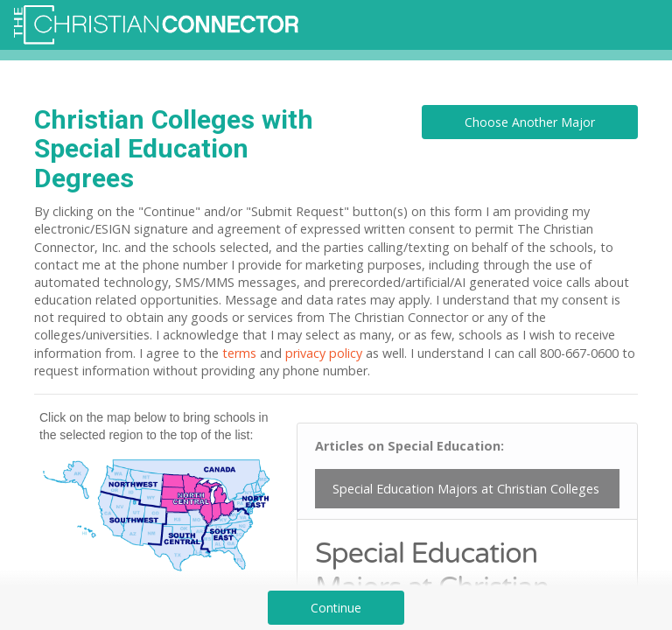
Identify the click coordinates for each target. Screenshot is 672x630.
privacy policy (324, 353)
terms (239, 353)
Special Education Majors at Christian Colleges (466, 489)
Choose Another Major (530, 122)
